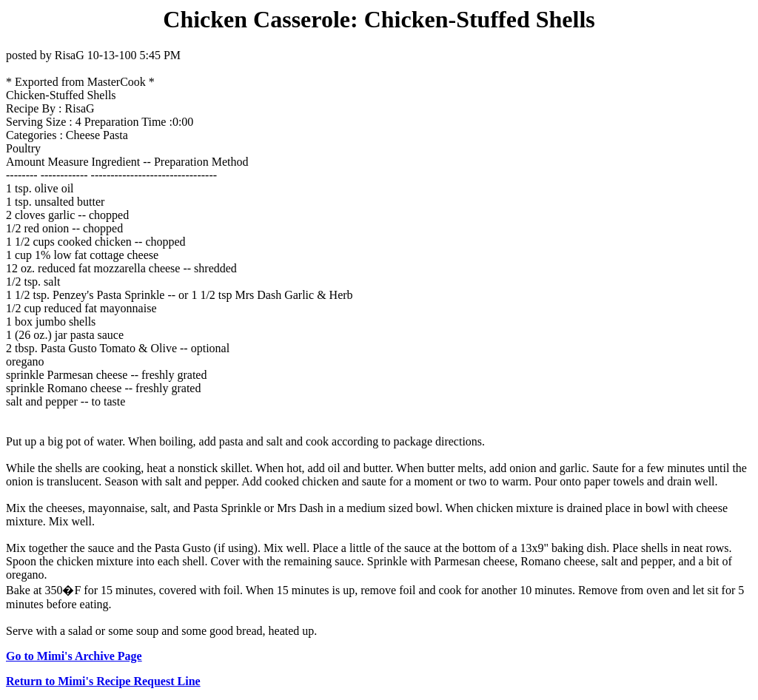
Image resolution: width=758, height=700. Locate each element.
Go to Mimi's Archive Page (74, 656)
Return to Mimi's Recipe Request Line (103, 681)
